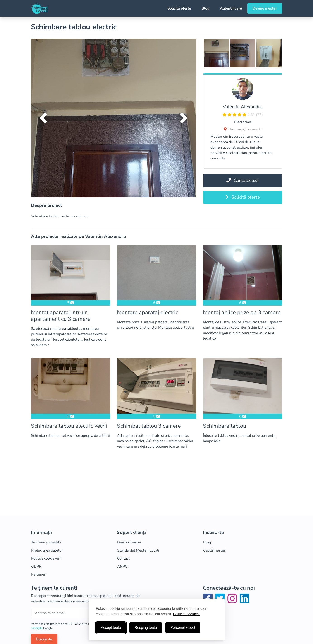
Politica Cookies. (186, 614)
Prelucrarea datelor (47, 550)
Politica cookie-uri (46, 558)
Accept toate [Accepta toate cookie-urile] (111, 628)
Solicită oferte (179, 8)
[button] (43, 118)
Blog (206, 8)
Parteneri (39, 574)
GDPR (36, 567)
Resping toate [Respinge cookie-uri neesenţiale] (146, 628)
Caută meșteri (215, 550)
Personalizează (183, 628)
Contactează (243, 180)
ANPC (122, 567)
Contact (123, 558)
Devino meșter (265, 8)
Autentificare (231, 8)
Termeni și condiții (46, 542)
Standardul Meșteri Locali (138, 550)
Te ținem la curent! (54, 588)
